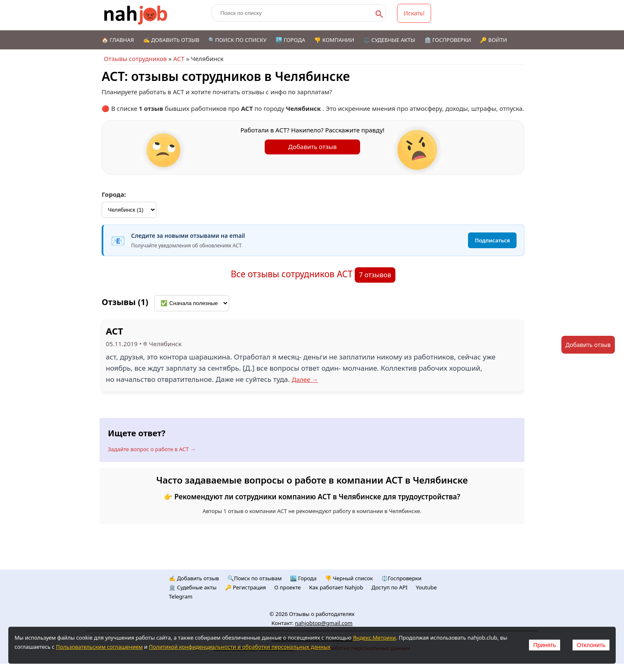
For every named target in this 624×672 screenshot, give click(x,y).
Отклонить (591, 645)
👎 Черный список (349, 578)
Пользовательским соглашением (99, 647)
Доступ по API (389, 587)
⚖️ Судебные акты (389, 40)
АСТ (179, 59)
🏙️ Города (290, 40)
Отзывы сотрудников (135, 59)
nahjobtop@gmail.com (324, 623)
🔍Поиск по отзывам (255, 578)
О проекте (288, 587)
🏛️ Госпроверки (448, 40)
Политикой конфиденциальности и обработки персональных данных (240, 647)
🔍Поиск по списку (237, 40)
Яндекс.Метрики (374, 638)
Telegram (181, 596)
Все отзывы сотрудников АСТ (293, 274)
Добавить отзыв (313, 147)
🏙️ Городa (303, 578)
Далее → (305, 379)
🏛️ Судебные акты (193, 587)
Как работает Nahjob (336, 587)
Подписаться (492, 240)
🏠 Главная (118, 40)
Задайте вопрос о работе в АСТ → (152, 449)
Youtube (426, 587)
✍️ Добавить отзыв (171, 40)
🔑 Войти (494, 40)
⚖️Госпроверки (401, 578)
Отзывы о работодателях (322, 614)
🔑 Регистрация (245, 587)
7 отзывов (375, 275)
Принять (545, 645)
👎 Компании (334, 40)
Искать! (414, 13)
